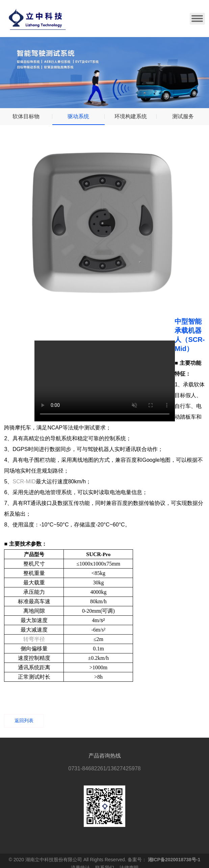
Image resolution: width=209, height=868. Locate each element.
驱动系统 (78, 116)
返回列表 (24, 720)
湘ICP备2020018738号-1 (174, 860)
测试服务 (183, 116)
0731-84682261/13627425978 (104, 768)
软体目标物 (26, 116)
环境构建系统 (131, 116)
